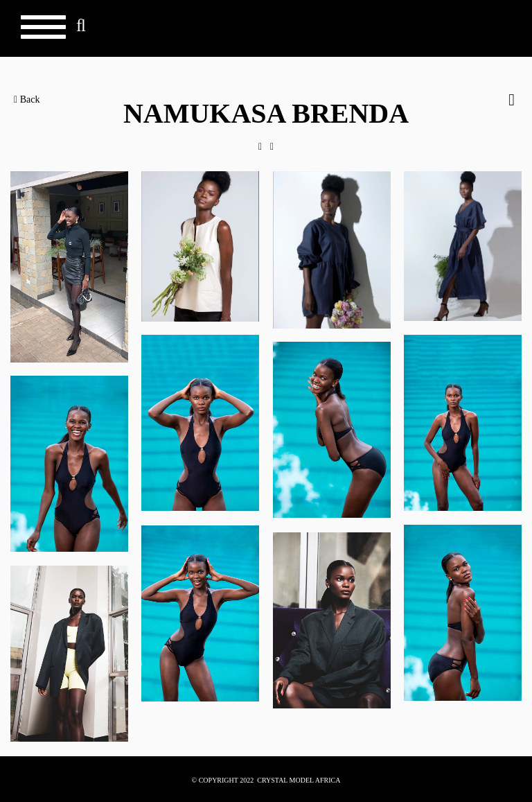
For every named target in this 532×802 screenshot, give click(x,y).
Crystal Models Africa (477, 32)
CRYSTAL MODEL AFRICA (299, 780)
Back (27, 99)
